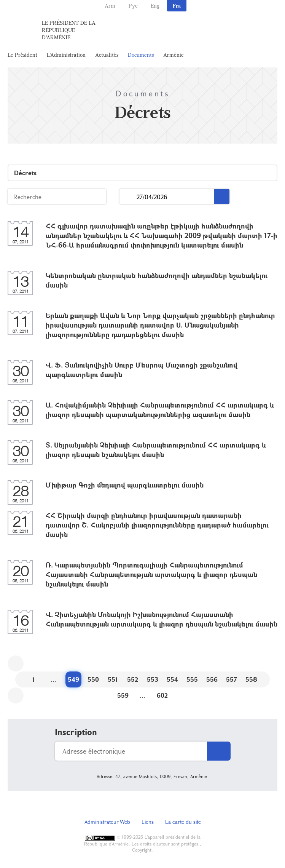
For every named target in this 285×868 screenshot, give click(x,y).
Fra (177, 6)
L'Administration (66, 55)
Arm (110, 6)
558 (251, 679)
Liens (148, 822)
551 (113, 679)
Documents (141, 55)
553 (153, 679)
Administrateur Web (107, 822)
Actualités (107, 55)
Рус (133, 6)
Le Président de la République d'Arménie (69, 30)
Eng (155, 6)
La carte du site (183, 822)
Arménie (174, 55)
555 (192, 679)
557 (232, 679)
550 (93, 679)
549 (73, 679)
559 (123, 695)
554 (172, 679)
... (128, 197)
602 (162, 695)
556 (212, 679)
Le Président (22, 55)
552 (133, 679)
